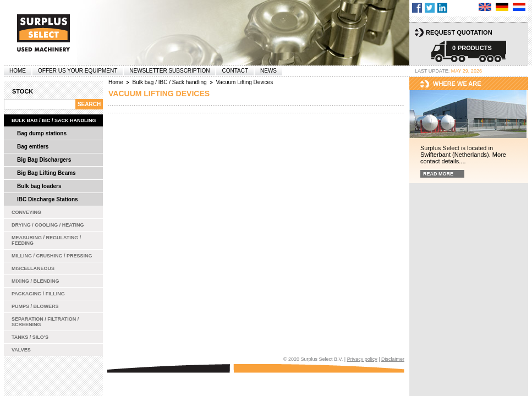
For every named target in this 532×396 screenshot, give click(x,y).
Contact (235, 71)
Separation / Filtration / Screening (45, 322)
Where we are (457, 84)
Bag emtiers (33, 147)
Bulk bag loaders (39, 186)
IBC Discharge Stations (48, 199)
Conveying (26, 212)
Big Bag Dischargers (44, 160)
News (268, 71)
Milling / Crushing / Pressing (52, 256)
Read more (438, 174)
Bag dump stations (42, 133)
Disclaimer (393, 359)
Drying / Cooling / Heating (48, 225)
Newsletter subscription (169, 71)
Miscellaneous (33, 268)
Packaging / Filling (38, 294)
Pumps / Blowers (35, 306)
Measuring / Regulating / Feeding (46, 240)
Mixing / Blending (35, 281)
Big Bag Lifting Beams (46, 173)
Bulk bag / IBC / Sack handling (54, 120)
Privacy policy (362, 359)
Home (18, 71)
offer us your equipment (78, 71)
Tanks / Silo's (30, 337)
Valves (21, 350)
